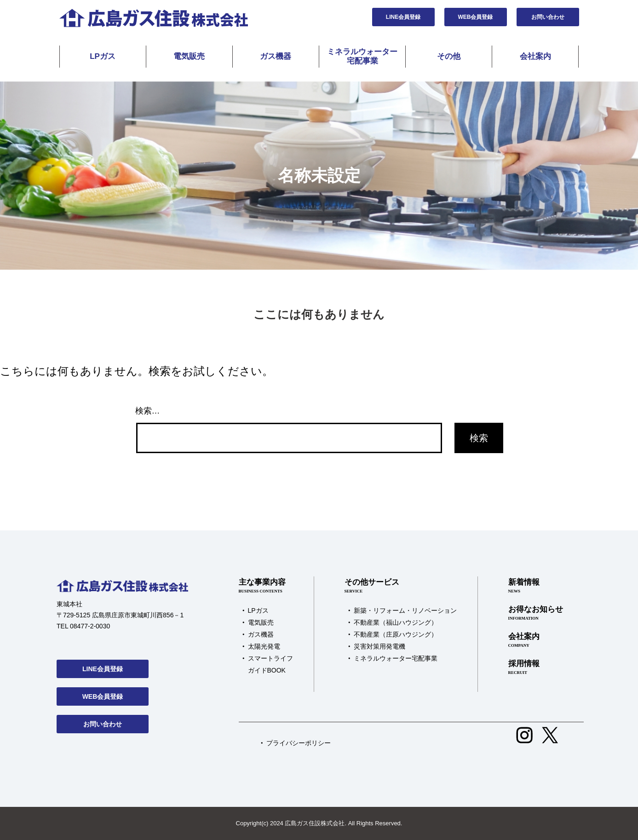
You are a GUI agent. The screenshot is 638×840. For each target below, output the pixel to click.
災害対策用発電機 (379, 646)
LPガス (103, 56)
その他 (449, 56)
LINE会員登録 (403, 17)
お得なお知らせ (536, 613)
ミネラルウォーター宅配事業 (362, 56)
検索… (148, 411)
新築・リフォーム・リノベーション (405, 610)
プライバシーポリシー (299, 743)
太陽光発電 (264, 646)
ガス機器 (276, 56)
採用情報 (536, 667)
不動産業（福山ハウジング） (396, 622)
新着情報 (536, 586)
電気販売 (189, 56)
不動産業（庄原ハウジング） (396, 634)
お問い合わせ (548, 17)
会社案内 (535, 56)
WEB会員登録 (476, 17)
